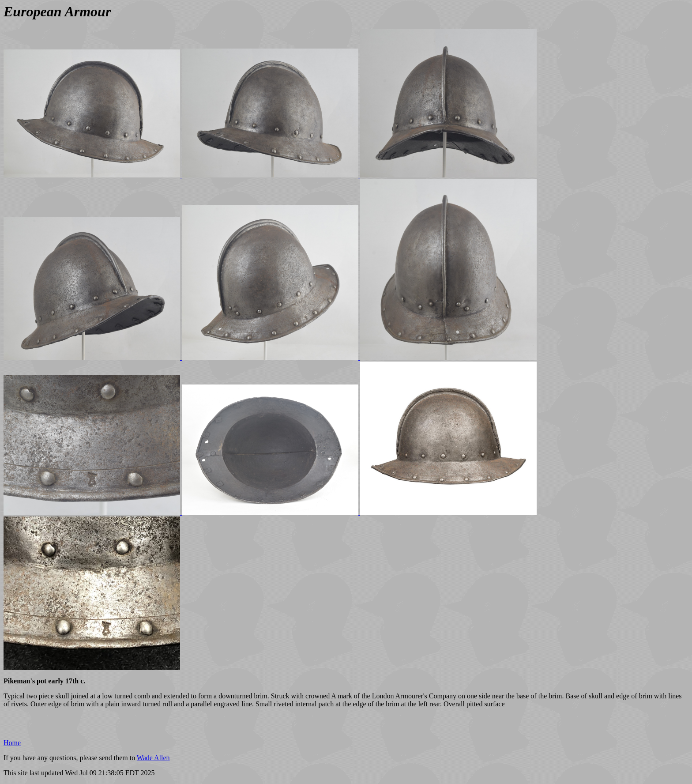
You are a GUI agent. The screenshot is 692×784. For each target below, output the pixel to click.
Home (12, 743)
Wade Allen (153, 758)
